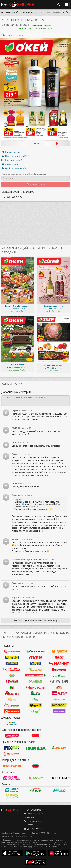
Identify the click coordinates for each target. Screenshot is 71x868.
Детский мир (12, 724)
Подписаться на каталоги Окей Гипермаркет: (25, 174)
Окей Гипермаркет (23, 13)
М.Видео (36, 736)
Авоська (36, 681)
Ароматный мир (12, 699)
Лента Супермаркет (36, 664)
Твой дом (36, 748)
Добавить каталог (33, 814)
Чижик (36, 705)
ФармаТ (12, 796)
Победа (12, 711)
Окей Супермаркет (59, 658)
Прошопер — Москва (18, 4)
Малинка (12, 705)
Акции (8, 13)
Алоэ (36, 790)
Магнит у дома (59, 664)
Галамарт (59, 748)
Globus (12, 675)
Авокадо (59, 705)
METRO (12, 658)
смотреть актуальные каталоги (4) (35, 29)
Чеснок (59, 711)
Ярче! (36, 711)
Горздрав (59, 790)
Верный (59, 669)
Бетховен (36, 766)
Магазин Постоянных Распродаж (12, 754)
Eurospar (36, 675)
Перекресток (36, 652)
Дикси (59, 652)
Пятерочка (12, 652)
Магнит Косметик (12, 778)
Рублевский (59, 687)
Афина (36, 699)
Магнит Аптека (12, 790)
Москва (39, 13)
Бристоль (36, 687)
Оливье (12, 681)
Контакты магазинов (34, 821)
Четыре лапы (12, 766)
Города (29, 825)
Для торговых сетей (35, 829)
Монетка (36, 669)
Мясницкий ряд (59, 693)
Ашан (12, 693)
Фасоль (59, 699)
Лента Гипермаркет (12, 664)
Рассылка (30, 817)
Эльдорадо (12, 736)
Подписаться (36, 184)
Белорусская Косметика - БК (36, 778)
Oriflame (59, 778)
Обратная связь (33, 810)
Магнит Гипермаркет (12, 669)
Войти (66, 13)
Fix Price (12, 748)
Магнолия (59, 675)
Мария (18, 499)
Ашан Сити (36, 693)
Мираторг (59, 681)
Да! (12, 687)
